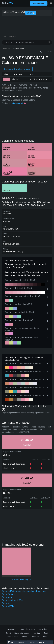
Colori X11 (7, 603)
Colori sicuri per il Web (12, 600)
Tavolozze (11, 629)
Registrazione (39, 3)
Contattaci (35, 637)
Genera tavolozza (22, 633)
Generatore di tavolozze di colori (17, 69)
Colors (8, 3)
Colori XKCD (8, 606)
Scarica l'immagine (21, 579)
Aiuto (45, 637)
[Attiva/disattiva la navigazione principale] (51, 3)
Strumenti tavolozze (27, 629)
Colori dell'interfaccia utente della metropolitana (24, 591)
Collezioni (43, 629)
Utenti (46, 633)
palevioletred (17, 103)
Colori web (7, 597)
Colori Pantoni (8, 594)
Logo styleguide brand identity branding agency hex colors (26, 413)
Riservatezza (12, 637)
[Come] (41, 52)
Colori (8, 633)
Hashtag (36, 633)
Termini (24, 637)
